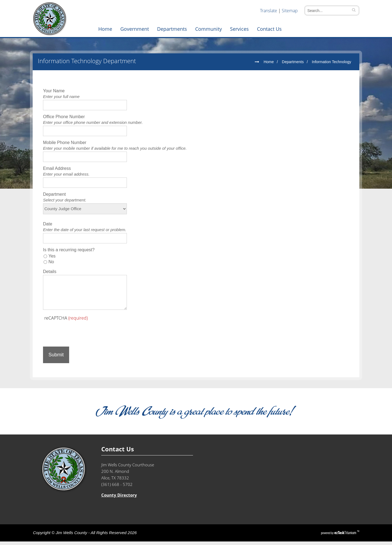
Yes (52, 260)
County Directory (119, 499)
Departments (293, 65)
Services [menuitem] (239, 29)
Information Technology (332, 65)
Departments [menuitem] (172, 29)
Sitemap (290, 11)
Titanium (346, 536)
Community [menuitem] (209, 29)
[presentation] (84, 335)
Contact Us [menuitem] (269, 29)
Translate (269, 11)
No (51, 265)
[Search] (329, 10)
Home (269, 65)
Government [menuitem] (135, 29)
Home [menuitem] (105, 29)
